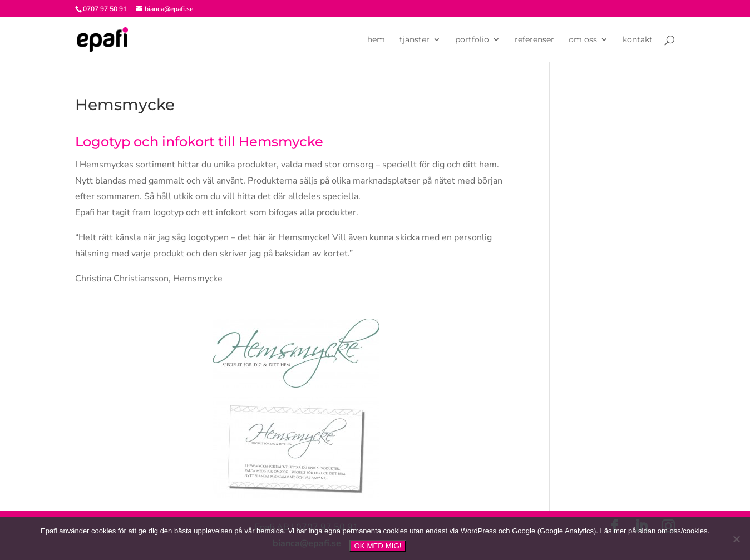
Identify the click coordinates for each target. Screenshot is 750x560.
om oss (583, 40)
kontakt (638, 40)
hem (376, 40)
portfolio (472, 40)
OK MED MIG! (378, 546)
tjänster (415, 40)
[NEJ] (736, 539)
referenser (534, 40)
